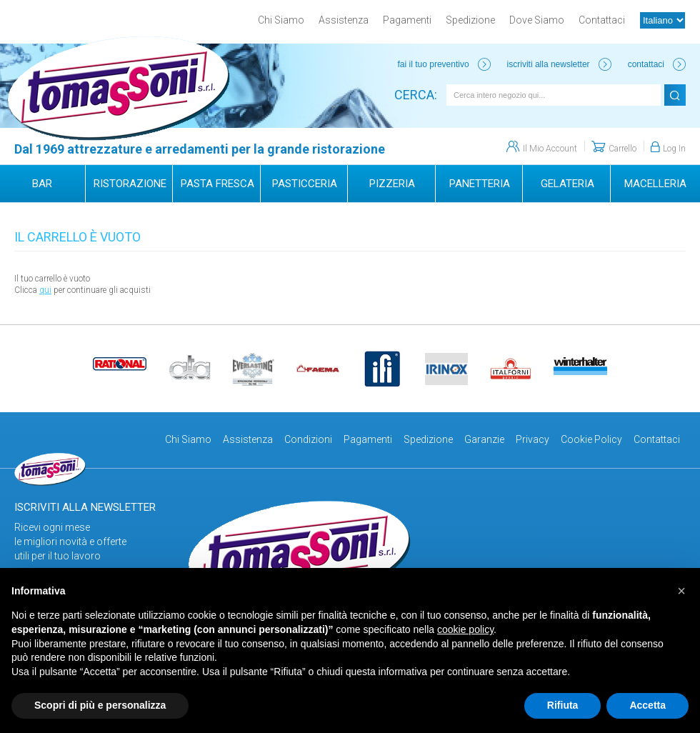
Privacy (532, 439)
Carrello (622, 149)
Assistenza (344, 20)
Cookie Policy (591, 439)
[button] (681, 591)
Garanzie (484, 439)
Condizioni (308, 439)
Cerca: (416, 95)
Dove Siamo (537, 20)
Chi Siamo (281, 20)
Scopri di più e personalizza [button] (100, 705)
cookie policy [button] (465, 629)
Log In (674, 149)
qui (45, 290)
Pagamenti (407, 20)
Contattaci (602, 20)
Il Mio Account (550, 149)
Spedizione (470, 20)
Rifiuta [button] (563, 705)
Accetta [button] (647, 705)
